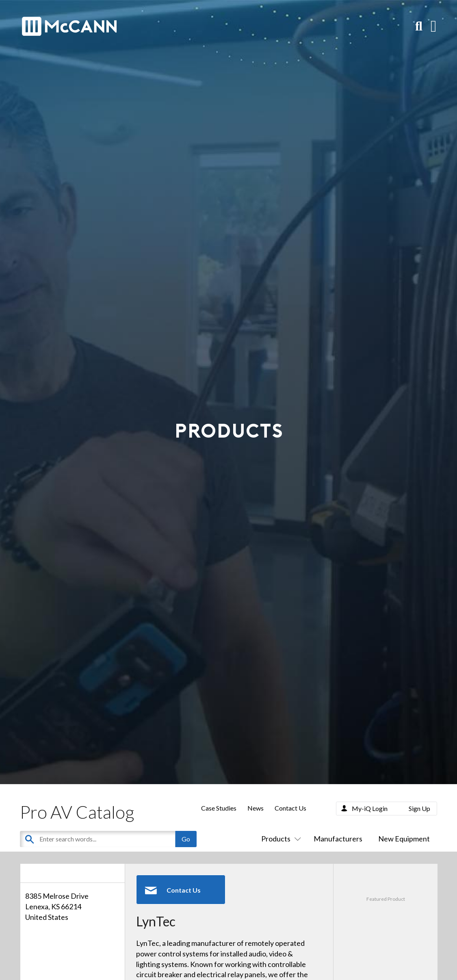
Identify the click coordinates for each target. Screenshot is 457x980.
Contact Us (290, 808)
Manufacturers (338, 839)
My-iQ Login (370, 808)
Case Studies (219, 808)
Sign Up (419, 808)
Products (279, 839)
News (256, 808)
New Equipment (404, 839)
